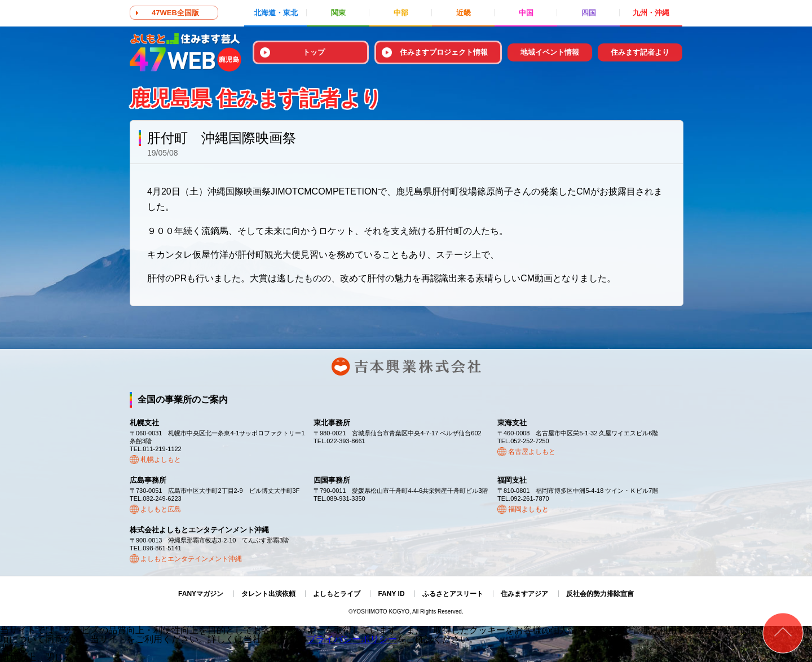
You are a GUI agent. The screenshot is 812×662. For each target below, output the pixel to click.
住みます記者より (640, 52)
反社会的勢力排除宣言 (600, 594)
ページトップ (783, 633)
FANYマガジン (201, 594)
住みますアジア (524, 594)
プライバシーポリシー (352, 639)
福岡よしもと (528, 509)
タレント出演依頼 (268, 594)
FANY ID (391, 594)
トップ (314, 52)
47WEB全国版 (175, 13)
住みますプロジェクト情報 (444, 52)
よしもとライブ (337, 594)
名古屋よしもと (532, 452)
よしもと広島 (161, 509)
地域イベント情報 (550, 52)
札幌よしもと (161, 460)
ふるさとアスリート (453, 594)
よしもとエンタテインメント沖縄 (191, 559)
